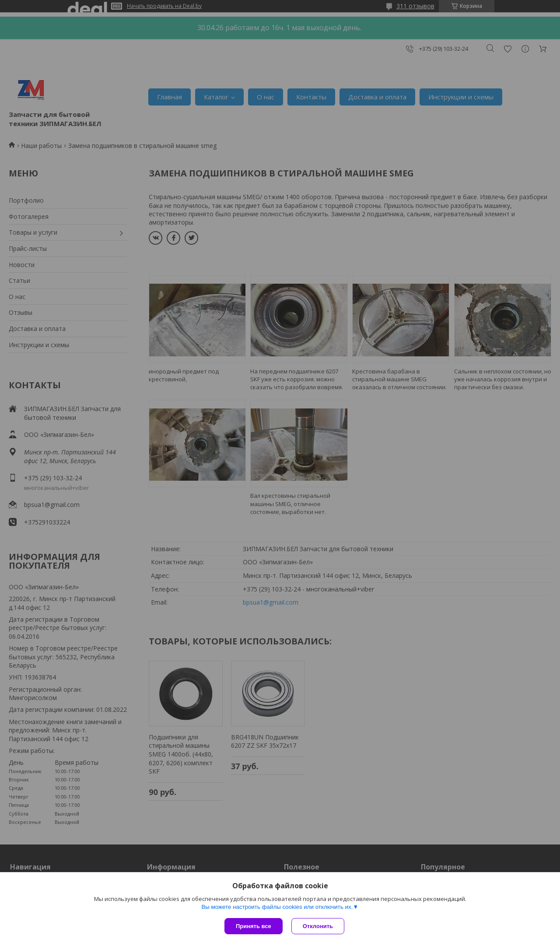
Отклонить (318, 926)
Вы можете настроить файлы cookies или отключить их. (277, 907)
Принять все (254, 926)
